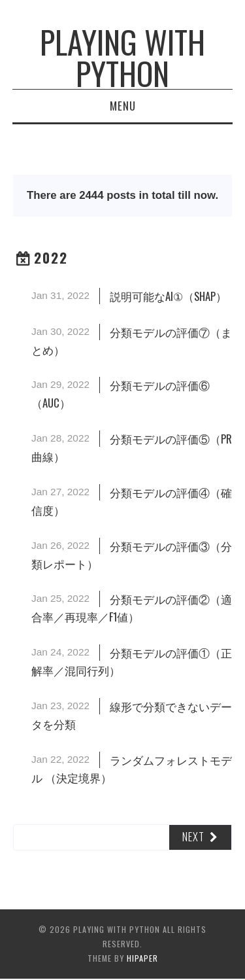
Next (193, 836)
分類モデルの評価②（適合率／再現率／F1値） (132, 608)
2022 (51, 257)
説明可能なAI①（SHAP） (168, 296)
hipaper (142, 958)
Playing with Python (122, 57)
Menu (123, 106)
